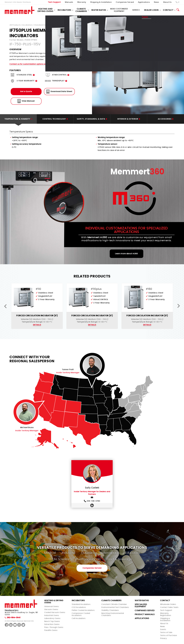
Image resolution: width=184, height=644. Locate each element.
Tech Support (54, 2)
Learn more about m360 (126, 254)
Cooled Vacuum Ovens (55, 613)
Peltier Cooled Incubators (83, 610)
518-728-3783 (92, 501)
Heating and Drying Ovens (45, 10)
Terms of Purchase (169, 635)
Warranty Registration (166, 614)
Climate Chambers (81, 10)
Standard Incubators (81, 604)
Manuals (69, 2)
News (156, 2)
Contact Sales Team (169, 607)
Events (163, 630)
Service (136, 10)
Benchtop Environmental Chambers (113, 614)
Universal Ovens (52, 607)
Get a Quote (26, 92)
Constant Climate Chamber (114, 604)
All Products (15, 25)
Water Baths (99, 10)
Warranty (82, 2)
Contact (168, 10)
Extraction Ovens (52, 624)
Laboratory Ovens (52, 618)
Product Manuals (145, 614)
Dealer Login (151, 10)
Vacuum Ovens (51, 610)
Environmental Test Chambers (115, 607)
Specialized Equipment (141, 605)
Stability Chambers (110, 610)
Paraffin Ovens (51, 630)
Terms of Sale (166, 633)
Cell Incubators (79, 618)
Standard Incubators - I (45, 25)
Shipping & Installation (101, 2)
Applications (144, 2)
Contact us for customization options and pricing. (32, 64)
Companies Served (125, 2)
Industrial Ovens (52, 615)
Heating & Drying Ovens (54, 602)
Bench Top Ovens (52, 621)
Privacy (163, 638)
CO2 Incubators (79, 607)
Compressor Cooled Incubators (81, 614)
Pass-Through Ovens (54, 627)
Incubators (64, 10)
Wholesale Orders (168, 604)
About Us (167, 2)
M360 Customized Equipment (119, 10)
